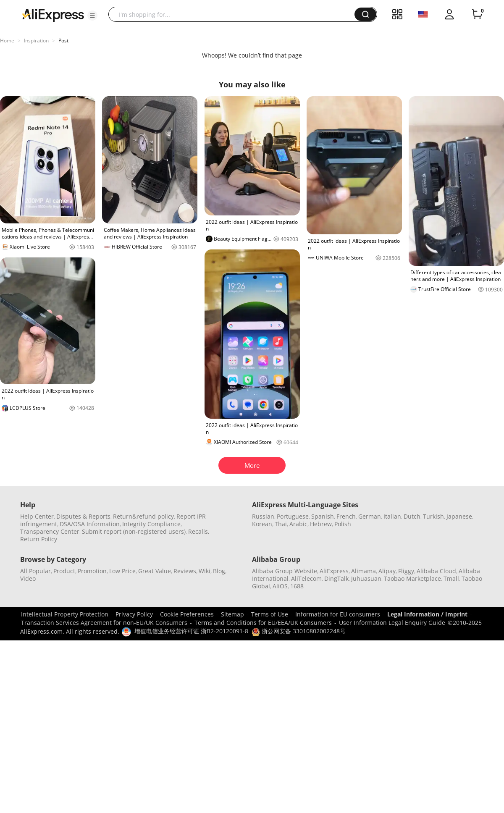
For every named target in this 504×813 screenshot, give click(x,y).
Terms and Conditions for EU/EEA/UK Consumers (263, 623)
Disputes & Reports (83, 516)
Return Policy (39, 539)
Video (28, 578)
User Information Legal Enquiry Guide (392, 623)
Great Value (155, 571)
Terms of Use (270, 614)
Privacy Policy (134, 614)
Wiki (205, 571)
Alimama (364, 571)
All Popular (35, 571)
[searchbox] (235, 14)
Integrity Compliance (151, 524)
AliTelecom (306, 578)
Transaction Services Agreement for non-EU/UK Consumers (104, 623)
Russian (263, 516)
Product (64, 571)
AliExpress (334, 571)
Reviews (185, 571)
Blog (219, 571)
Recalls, (199, 531)
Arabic (298, 524)
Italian (392, 516)
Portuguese (293, 516)
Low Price (122, 571)
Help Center (37, 516)
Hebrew (321, 524)
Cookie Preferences (187, 614)
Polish (343, 524)
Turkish (433, 516)
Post (63, 41)
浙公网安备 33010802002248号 (299, 631)
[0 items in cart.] (477, 14)
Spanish (323, 516)
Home (7, 41)
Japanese (459, 516)
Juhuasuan (366, 578)
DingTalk (336, 578)
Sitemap (232, 614)
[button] (92, 16)
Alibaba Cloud (436, 571)
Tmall (451, 578)
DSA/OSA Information (90, 524)
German (370, 516)
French (346, 516)
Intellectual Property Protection (65, 614)
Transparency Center (50, 531)
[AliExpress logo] (53, 15)
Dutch (412, 516)
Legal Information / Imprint (427, 614)
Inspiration (36, 41)
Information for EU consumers (338, 614)
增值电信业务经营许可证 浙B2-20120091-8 (191, 631)
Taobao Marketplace (412, 578)
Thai (281, 524)
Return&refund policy (143, 516)
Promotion (92, 571)
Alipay (387, 571)
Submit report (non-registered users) (134, 531)
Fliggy (406, 571)
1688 (297, 586)
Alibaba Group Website (285, 571)
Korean (262, 524)
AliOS (280, 586)
